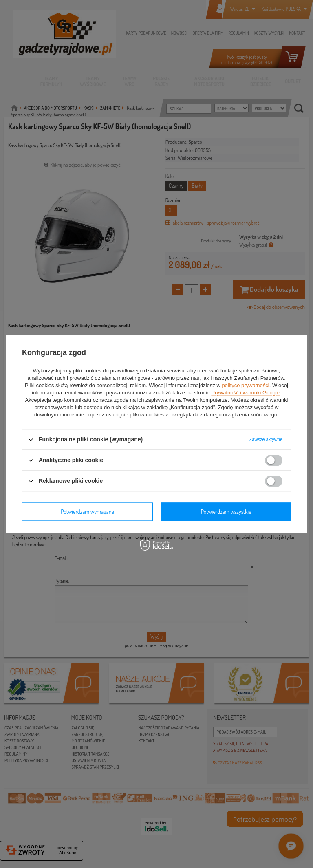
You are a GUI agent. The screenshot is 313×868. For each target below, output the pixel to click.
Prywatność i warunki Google (245, 393)
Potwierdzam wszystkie (226, 512)
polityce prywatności (245, 385)
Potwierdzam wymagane (87, 512)
